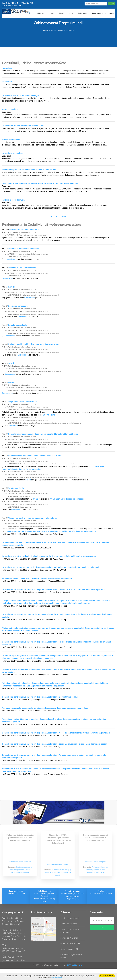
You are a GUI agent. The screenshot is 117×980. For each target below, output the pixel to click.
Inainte (63, 216)
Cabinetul (40, 13)
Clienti (61, 13)
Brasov (79, 954)
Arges (72, 954)
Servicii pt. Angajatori (70, 918)
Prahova (64, 957)
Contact (111, 13)
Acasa (45, 31)
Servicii (51, 13)
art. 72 (28, 480)
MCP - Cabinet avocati (76, 965)
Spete (71, 13)
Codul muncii (83, 13)
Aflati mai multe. (57, 977)
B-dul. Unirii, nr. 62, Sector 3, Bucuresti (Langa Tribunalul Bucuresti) (44, 896)
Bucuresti (65, 954)
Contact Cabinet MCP (69, 949)
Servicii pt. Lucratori (69, 924)
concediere (13, 426)
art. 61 (36, 499)
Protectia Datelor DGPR (71, 943)
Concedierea (10, 259)
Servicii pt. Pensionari (69, 938)
